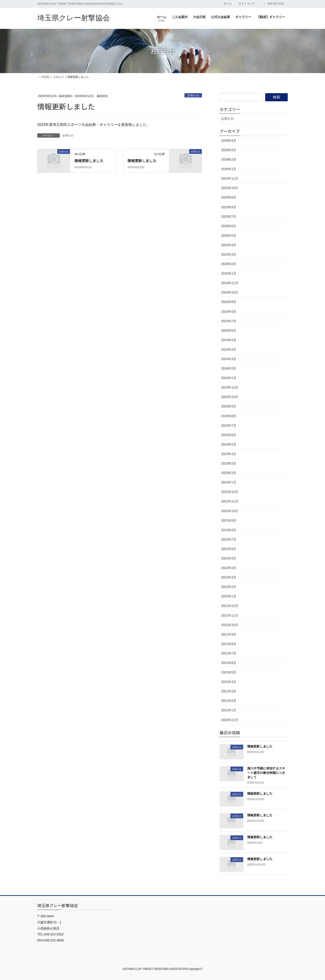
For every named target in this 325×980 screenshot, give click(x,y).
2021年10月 (230, 625)
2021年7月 (229, 653)
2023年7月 (229, 425)
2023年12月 (230, 387)
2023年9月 (229, 406)
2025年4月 (229, 245)
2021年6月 (229, 663)
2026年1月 (229, 169)
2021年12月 (230, 606)
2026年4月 (229, 141)
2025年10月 (230, 188)
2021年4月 (229, 682)
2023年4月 (229, 454)
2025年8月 (229, 207)
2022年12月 (230, 492)
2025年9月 (229, 197)
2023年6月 (229, 435)
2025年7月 (229, 217)
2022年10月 (230, 511)
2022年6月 (229, 549)
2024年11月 (230, 283)
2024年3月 (229, 359)
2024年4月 (229, 349)
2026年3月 (229, 150)
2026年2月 (229, 159)
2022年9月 (229, 520)
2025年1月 (229, 273)
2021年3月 (229, 691)
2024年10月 (230, 292)
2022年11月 (230, 501)
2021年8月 (229, 644)
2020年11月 (230, 720)
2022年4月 (229, 568)
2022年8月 (229, 530)
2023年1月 (229, 482)
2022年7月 (229, 539)
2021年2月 (229, 701)
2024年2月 (229, 368)
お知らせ (193, 95)
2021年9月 (229, 634)
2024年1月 (229, 378)
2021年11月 (230, 615)
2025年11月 (230, 178)
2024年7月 (229, 321)
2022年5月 (229, 558)
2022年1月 (229, 596)
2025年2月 (229, 264)
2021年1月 (229, 710)
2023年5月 (229, 444)
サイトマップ (247, 4)
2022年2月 (229, 587)
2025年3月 (229, 254)
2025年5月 (229, 236)
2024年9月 (229, 302)
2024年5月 (229, 340)
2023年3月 (229, 463)
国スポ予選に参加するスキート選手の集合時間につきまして (266, 773)
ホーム (228, 4)
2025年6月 (229, 226)
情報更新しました (89, 161)
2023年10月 (230, 397)
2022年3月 (229, 577)
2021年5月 (229, 672)
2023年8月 (229, 416)
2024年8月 (229, 312)
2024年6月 (229, 331)
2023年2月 (229, 473)
